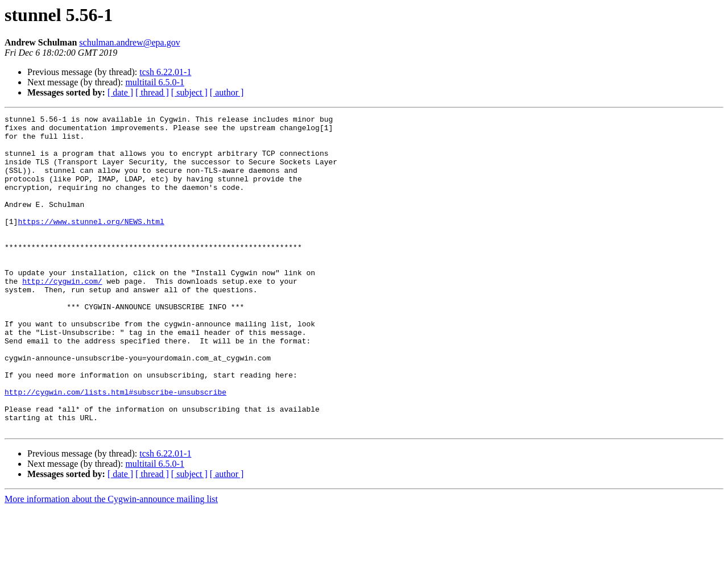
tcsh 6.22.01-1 (165, 72)
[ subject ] (189, 92)
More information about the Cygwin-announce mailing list (111, 562)
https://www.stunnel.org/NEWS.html (91, 243)
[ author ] (227, 92)
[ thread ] (152, 92)
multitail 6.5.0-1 (155, 82)
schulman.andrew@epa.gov (129, 42)
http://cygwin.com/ (62, 315)
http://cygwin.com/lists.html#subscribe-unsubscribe (115, 448)
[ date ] (120, 92)
